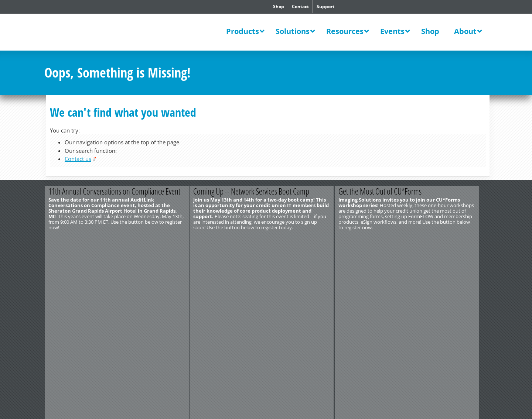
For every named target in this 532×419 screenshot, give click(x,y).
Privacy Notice (128, 266)
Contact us (78, 159)
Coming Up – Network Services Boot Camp (256, 191)
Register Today (154, 240)
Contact (300, 6)
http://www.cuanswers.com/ (71, 261)
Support (325, 6)
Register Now (302, 240)
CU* (95, 33)
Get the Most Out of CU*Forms (387, 191)
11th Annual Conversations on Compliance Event (116, 191)
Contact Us (56, 255)
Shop (279, 6)
